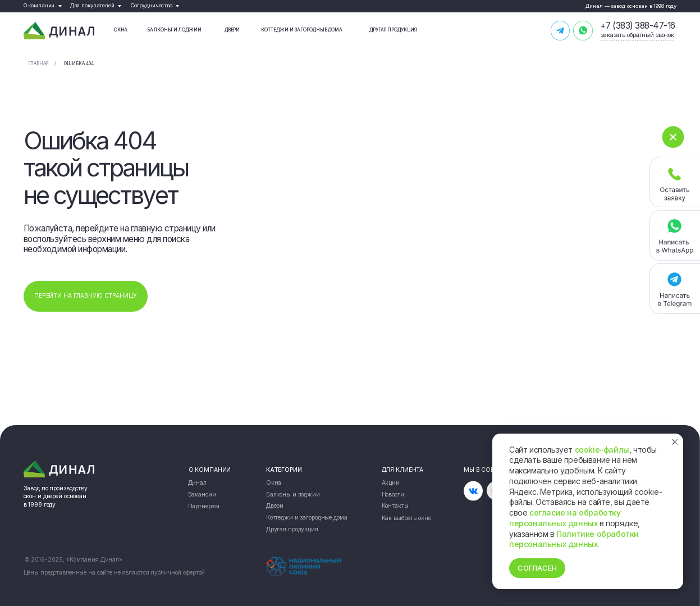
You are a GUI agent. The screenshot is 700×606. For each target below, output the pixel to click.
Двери (232, 30)
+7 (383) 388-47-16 (638, 26)
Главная (38, 63)
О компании (39, 5)
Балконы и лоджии (174, 30)
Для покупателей (92, 5)
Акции (391, 483)
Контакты (395, 506)
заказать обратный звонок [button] (637, 35)
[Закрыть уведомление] (675, 442)
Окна (121, 30)
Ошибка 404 (79, 63)
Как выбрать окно (406, 518)
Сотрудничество (152, 5)
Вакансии (202, 495)
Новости (393, 495)
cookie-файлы (602, 450)
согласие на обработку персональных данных (565, 518)
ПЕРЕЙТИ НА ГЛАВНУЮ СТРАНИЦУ (86, 296)
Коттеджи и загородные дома (302, 30)
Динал (197, 483)
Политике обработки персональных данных (574, 539)
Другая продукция (393, 30)
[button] (675, 182)
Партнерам (204, 506)
